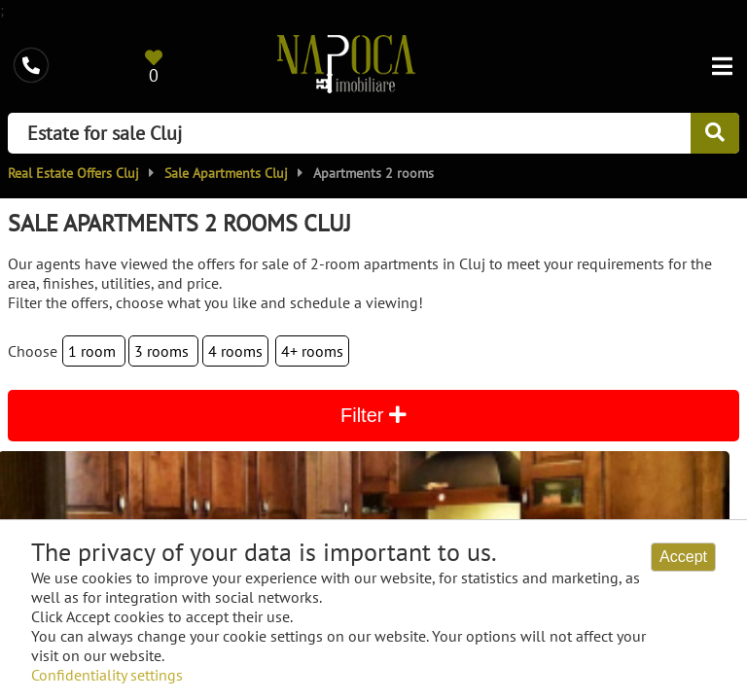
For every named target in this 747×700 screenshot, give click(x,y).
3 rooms (163, 351)
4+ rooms (312, 351)
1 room (94, 351)
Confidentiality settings (107, 675)
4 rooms (235, 351)
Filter (373, 415)
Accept (683, 557)
